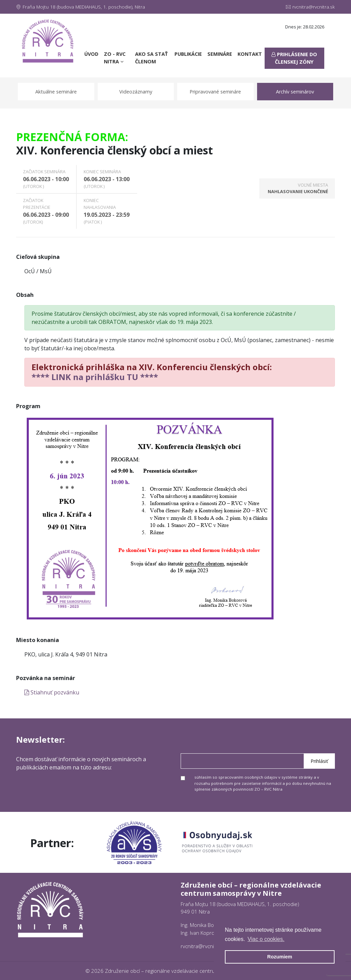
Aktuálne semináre (56, 92)
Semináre (220, 54)
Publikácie (188, 54)
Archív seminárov (295, 92)
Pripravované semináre (215, 92)
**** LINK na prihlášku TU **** (95, 377)
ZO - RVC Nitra (115, 58)
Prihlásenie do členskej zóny (294, 58)
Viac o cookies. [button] (266, 939)
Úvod (93, 54)
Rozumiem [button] (280, 957)
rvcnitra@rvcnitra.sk (310, 7)
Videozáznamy (136, 92)
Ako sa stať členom (151, 58)
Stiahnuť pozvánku (52, 692)
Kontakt (250, 54)
